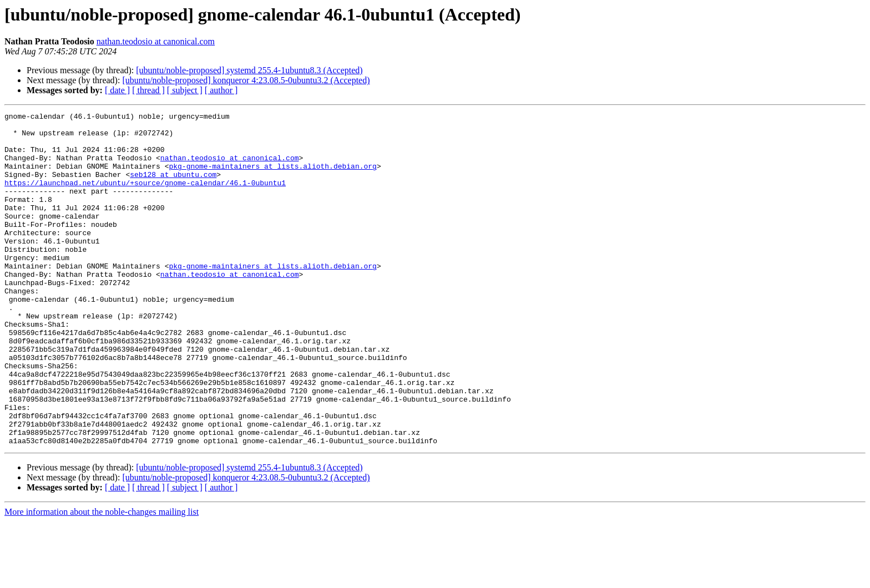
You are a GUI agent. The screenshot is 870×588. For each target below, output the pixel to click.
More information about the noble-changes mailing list (102, 578)
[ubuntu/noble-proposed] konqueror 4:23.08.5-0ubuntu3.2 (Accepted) (246, 80)
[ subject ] (185, 90)
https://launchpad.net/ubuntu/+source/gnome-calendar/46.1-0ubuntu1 (145, 197)
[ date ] (117, 90)
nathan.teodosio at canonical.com (156, 41)
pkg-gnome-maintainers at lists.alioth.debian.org (272, 178)
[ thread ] (148, 90)
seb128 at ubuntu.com (173, 187)
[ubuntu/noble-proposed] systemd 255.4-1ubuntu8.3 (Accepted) (249, 70)
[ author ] (221, 90)
